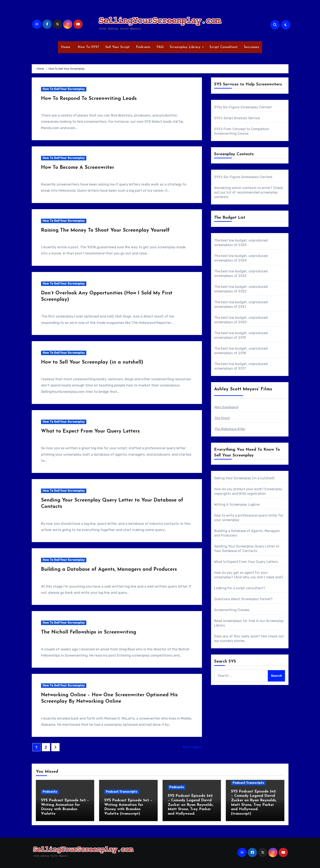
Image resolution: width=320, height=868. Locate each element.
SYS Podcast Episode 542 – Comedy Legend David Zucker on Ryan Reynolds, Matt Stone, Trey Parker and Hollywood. (191, 805)
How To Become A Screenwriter (78, 168)
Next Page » (192, 747)
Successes (252, 47)
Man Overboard (226, 407)
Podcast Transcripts (122, 792)
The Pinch (222, 418)
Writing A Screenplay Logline (237, 505)
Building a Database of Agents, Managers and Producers (109, 569)
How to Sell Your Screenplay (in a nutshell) (92, 362)
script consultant (249, 588)
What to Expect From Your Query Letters (90, 431)
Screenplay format (256, 599)
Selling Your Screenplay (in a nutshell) (244, 478)
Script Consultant (224, 47)
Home (66, 47)
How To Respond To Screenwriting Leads (89, 99)
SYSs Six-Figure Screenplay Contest (243, 107)
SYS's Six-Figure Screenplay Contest (243, 177)
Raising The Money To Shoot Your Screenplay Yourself (105, 230)
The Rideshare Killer (230, 429)
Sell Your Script (118, 47)
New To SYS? (88, 47)
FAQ (160, 47)
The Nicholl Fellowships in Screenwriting (89, 632)
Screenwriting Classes (232, 610)
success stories (232, 641)
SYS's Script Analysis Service (237, 118)
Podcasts (143, 47)
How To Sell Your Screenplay (64, 89)
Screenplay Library (186, 47)
